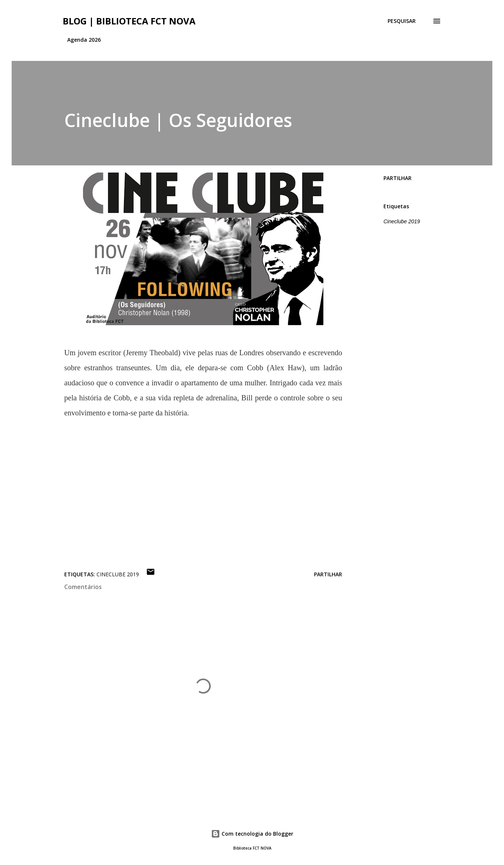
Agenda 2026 (84, 40)
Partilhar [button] (398, 178)
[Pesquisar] (402, 21)
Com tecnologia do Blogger (252, 834)
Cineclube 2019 (402, 221)
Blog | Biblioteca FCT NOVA (129, 21)
